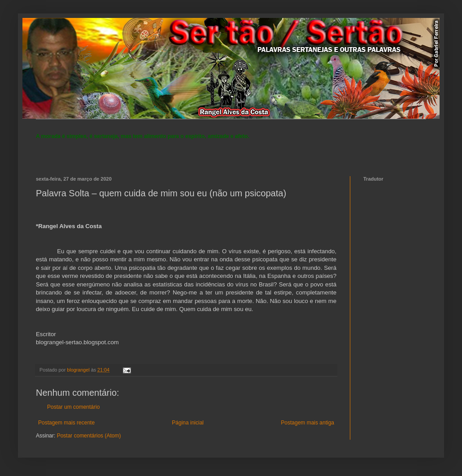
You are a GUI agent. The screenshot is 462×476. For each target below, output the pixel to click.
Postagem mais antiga (307, 423)
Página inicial (188, 423)
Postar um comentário (73, 407)
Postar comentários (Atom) (89, 436)
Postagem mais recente (66, 423)
